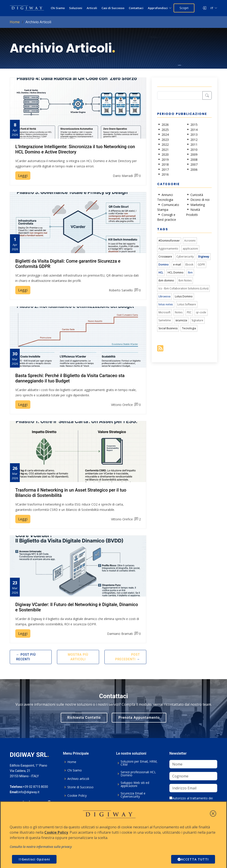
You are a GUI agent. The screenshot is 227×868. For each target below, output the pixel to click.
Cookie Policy (77, 796)
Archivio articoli (78, 779)
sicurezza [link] (181, 320)
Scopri (184, 8)
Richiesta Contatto (84, 718)
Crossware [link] (165, 257)
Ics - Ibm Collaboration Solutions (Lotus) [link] (183, 288)
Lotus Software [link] (187, 304)
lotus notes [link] (166, 304)
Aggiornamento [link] (168, 249)
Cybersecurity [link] (185, 257)
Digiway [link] (204, 257)
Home (15, 22)
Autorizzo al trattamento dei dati (191, 800)
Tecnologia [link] (189, 328)
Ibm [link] (190, 272)
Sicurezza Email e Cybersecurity (133, 795)
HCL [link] (161, 272)
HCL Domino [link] (176, 272)
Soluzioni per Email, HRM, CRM (139, 763)
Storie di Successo (80, 787)
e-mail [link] (177, 264)
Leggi (23, 176)
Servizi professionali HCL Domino (138, 774)
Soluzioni (76, 8)
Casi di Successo (113, 8)
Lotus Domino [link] (184, 296)
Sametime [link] (165, 320)
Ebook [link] (189, 264)
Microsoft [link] (164, 312)
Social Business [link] (168, 328)
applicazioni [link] (190, 249)
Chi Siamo (58, 8)
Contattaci (136, 8)
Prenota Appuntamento (139, 718)
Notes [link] (179, 312)
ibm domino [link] (166, 280)
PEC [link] (189, 312)
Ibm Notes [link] (185, 280)
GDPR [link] (201, 264)
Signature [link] (197, 320)
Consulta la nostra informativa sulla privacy (41, 847)
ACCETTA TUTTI (193, 859)
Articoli (92, 8)
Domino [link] (164, 264)
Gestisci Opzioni (34, 859)
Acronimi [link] (190, 241)
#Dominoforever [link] (169, 241)
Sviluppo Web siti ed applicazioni (135, 784)
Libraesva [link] (164, 296)
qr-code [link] (201, 312)
